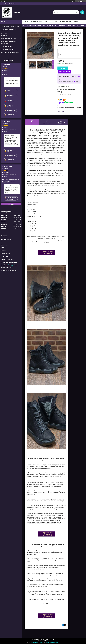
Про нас (47, 22)
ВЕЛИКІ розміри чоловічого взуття (10, 53)
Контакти (54, 22)
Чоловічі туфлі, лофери (9, 39)
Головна (26, 22)
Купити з (64, 72)
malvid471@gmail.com (11, 265)
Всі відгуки (11, 204)
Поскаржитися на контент (37, 642)
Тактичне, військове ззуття (10, 26)
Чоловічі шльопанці (8, 49)
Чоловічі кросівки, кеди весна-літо (9, 42)
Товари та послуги (36, 22)
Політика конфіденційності (52, 642)
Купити (63, 68)
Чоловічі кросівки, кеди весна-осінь (9, 30)
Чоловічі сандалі (7, 46)
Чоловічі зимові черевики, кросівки (10, 35)
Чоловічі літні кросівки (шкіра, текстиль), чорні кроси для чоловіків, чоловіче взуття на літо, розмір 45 (11, 82)
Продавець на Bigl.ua (43, 641)
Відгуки (76, 22)
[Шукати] (77, 12)
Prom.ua (52, 639)
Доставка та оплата (66, 22)
